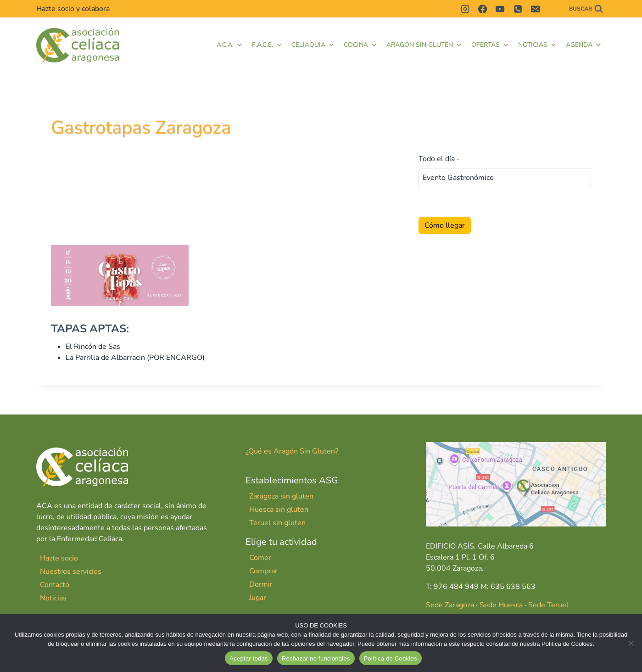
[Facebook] (482, 9)
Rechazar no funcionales (316, 658)
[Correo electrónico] (536, 9)
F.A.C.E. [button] (267, 45)
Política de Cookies (391, 658)
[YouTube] (500, 9)
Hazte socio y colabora (73, 9)
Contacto (55, 585)
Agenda (584, 45)
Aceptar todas (248, 658)
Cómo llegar (445, 225)
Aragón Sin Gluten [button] (424, 45)
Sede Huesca (501, 605)
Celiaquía (313, 45)
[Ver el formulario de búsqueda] (586, 9)
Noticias (537, 45)
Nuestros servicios (71, 571)
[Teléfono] (518, 9)
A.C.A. (230, 45)
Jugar (258, 598)
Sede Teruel (548, 605)
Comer (260, 558)
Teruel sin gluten (277, 523)
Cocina (360, 45)
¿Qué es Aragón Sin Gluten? (292, 451)
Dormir (261, 584)
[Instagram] (465, 9)
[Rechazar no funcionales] (631, 643)
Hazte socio (59, 558)
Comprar (263, 571)
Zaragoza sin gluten (281, 496)
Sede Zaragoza (450, 605)
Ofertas (490, 45)
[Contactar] (553, 9)
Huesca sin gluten (279, 510)
